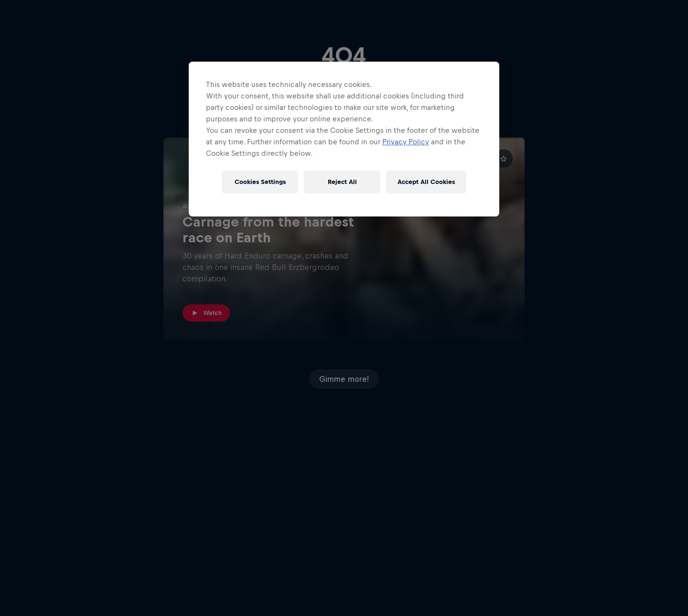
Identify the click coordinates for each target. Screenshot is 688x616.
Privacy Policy (406, 142)
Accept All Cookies (426, 182)
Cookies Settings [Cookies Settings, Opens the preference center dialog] (260, 182)
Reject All (342, 182)
